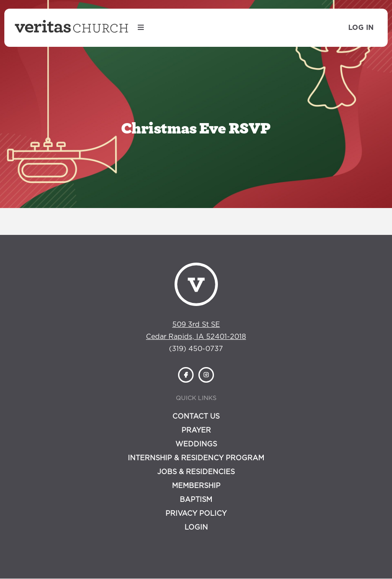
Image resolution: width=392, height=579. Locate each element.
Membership (196, 486)
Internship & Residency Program (196, 458)
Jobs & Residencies (196, 472)
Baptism (196, 500)
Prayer (196, 430)
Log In (361, 28)
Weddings (196, 444)
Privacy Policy (196, 514)
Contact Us (196, 416)
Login (196, 527)
